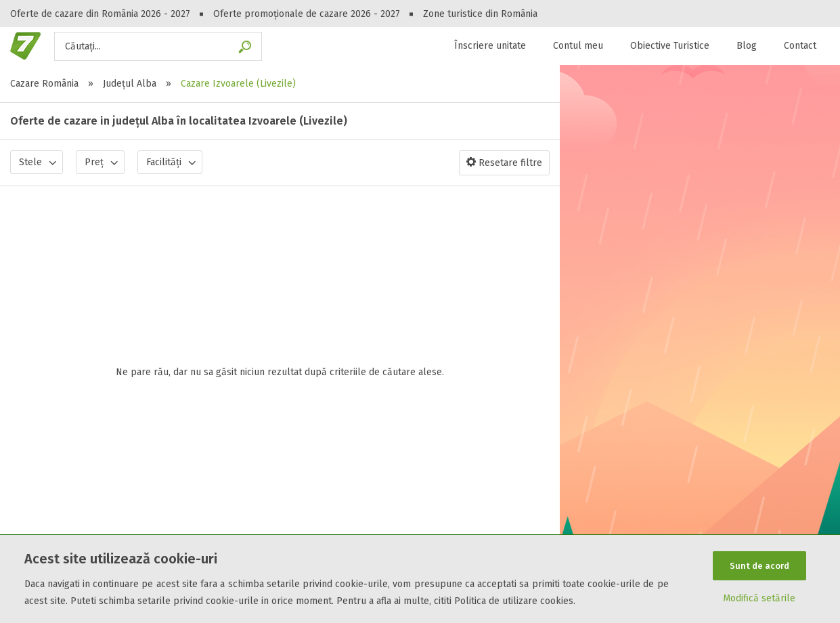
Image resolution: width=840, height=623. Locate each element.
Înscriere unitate (490, 46)
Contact (800, 46)
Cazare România (44, 84)
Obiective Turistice (670, 46)
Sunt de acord (759, 564)
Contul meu (578, 46)
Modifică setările (759, 600)
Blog (747, 46)
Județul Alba (130, 84)
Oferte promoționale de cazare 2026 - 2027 (307, 14)
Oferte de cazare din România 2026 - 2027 (100, 14)
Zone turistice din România (480, 14)
